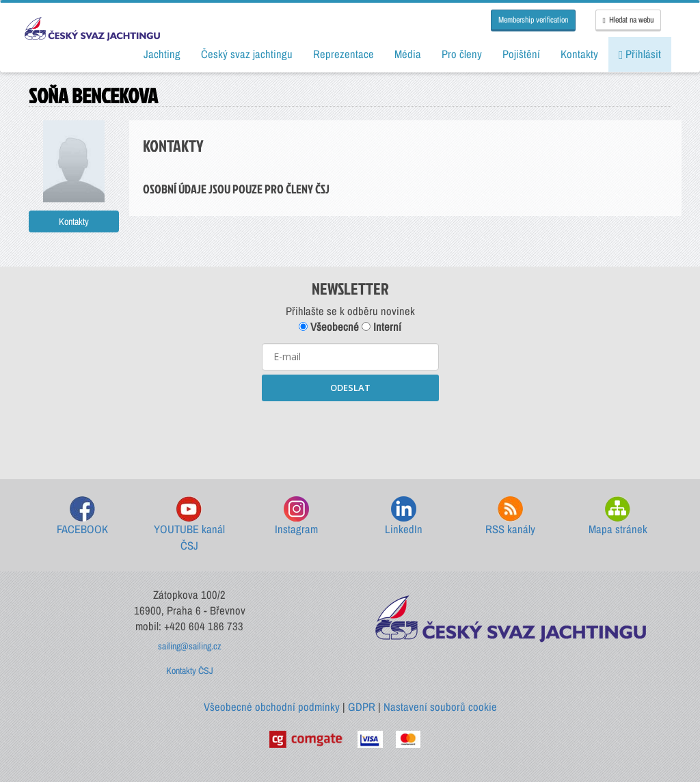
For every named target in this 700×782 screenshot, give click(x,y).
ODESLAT (350, 388)
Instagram (296, 516)
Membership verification (533, 20)
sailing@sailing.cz (190, 646)
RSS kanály (510, 516)
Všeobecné (329, 327)
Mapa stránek (618, 516)
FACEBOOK (82, 516)
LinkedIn (404, 516)
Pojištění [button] (521, 54)
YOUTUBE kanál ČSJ (189, 525)
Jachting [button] (162, 54)
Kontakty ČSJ (190, 671)
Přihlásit (640, 54)
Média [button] (408, 54)
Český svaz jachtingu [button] (247, 54)
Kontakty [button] (579, 54)
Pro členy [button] (462, 54)
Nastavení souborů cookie (440, 707)
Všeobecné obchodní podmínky (272, 707)
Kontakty (74, 221)
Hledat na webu (628, 20)
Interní (381, 327)
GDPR (362, 707)
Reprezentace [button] (344, 54)
